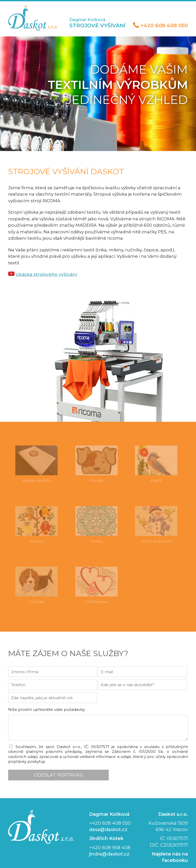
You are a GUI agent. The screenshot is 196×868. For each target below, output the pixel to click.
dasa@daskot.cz (108, 820)
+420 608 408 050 (166, 25)
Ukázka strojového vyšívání (44, 266)
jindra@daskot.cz (109, 844)
